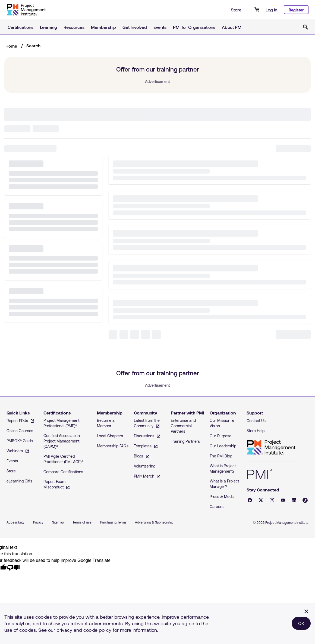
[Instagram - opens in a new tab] (272, 500)
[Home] (26, 10)
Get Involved (135, 27)
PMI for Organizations (194, 27)
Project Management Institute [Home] (271, 448)
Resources (74, 27)
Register (296, 10)
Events (160, 27)
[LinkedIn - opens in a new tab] (294, 500)
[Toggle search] (305, 27)
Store (236, 10)
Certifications (21, 27)
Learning (48, 27)
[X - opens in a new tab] (261, 500)
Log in (271, 10)
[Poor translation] (13, 567)
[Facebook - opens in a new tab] (250, 500)
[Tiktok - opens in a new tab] (305, 500)
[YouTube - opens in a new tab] (283, 500)
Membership (103, 27)
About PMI (232, 27)
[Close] (306, 611)
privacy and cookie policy (84, 630)
